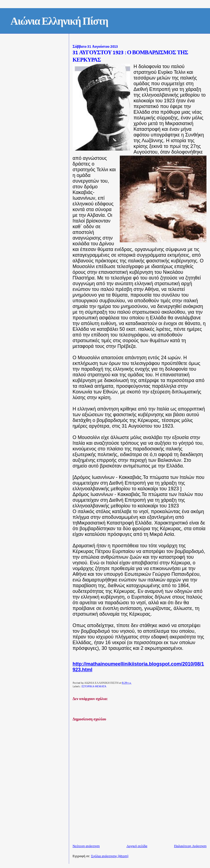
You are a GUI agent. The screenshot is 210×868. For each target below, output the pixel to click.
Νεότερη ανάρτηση (86, 846)
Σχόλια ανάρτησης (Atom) (110, 856)
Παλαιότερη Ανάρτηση (190, 846)
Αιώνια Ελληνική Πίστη (59, 22)
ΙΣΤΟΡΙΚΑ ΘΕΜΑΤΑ (94, 687)
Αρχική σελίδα (137, 846)
